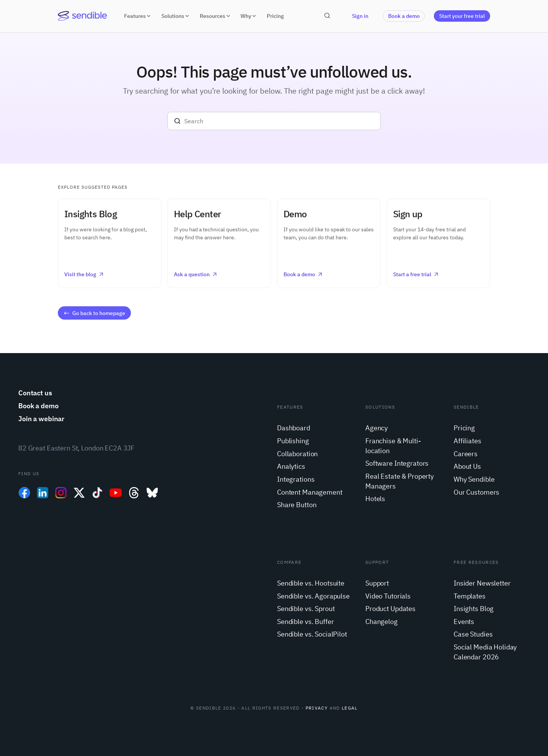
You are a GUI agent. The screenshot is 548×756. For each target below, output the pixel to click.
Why (249, 16)
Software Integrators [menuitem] (397, 463)
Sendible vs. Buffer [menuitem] (305, 622)
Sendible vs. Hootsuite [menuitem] (311, 583)
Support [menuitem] (377, 583)
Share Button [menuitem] (297, 505)
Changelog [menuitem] (382, 622)
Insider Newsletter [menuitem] (482, 583)
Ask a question (196, 274)
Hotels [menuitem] (375, 499)
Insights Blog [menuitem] (474, 609)
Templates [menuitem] (470, 596)
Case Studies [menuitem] (473, 634)
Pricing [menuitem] (464, 428)
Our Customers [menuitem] (476, 492)
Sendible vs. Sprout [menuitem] (306, 609)
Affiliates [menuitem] (468, 441)
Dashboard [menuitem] (294, 428)
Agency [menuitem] (377, 428)
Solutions (176, 16)
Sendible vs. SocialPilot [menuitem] (312, 634)
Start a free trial (416, 274)
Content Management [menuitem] (310, 492)
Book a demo (404, 16)
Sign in (360, 16)
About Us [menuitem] (467, 466)
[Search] (274, 121)
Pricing (275, 16)
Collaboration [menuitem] (297, 454)
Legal (350, 708)
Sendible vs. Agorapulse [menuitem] (313, 596)
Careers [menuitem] (466, 454)
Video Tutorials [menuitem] (388, 596)
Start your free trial (462, 16)
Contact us (35, 393)
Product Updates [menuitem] (390, 609)
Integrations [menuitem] (296, 479)
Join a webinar (41, 419)
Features (138, 16)
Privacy (317, 708)
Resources (216, 16)
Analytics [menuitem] (291, 466)
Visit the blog (84, 274)
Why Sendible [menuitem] (474, 479)
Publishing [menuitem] (293, 441)
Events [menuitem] (464, 622)
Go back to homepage (94, 313)
